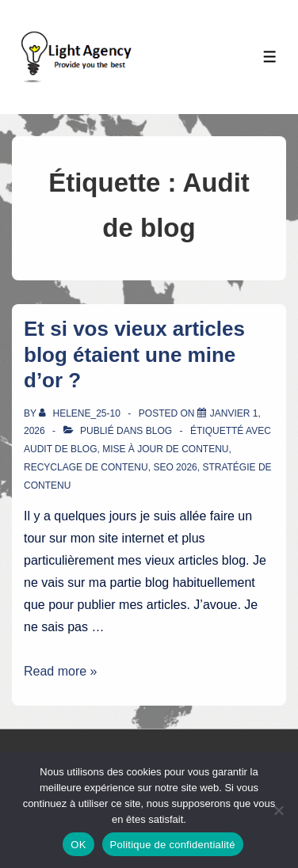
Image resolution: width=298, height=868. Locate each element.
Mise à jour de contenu (165, 449)
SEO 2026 (175, 467)
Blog (159, 431)
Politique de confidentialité (173, 845)
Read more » (61, 671)
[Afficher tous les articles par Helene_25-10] (81, 413)
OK (78, 845)
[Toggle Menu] (270, 57)
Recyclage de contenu (86, 467)
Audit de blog (60, 449)
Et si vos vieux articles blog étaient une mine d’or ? (134, 354)
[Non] (278, 810)
